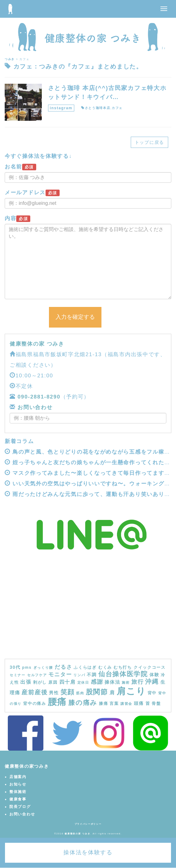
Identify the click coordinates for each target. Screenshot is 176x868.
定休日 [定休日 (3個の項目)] (83, 682)
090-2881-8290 (39, 397)
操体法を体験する (88, 852)
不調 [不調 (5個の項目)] (92, 675)
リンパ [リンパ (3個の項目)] (79, 675)
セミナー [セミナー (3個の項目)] (18, 675)
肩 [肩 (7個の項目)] (112, 692)
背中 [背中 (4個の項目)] (152, 693)
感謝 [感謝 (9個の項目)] (97, 682)
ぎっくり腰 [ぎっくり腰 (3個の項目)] (43, 668)
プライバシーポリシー (88, 824)
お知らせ (18, 784)
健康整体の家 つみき (37, 344)
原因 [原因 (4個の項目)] (53, 682)
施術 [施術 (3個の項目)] (126, 682)
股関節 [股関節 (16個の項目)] (97, 692)
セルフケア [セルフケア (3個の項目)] (37, 675)
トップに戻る (149, 142)
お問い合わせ (34, 407)
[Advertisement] (88, 612)
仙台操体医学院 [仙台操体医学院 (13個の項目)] (123, 674)
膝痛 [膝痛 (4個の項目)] (103, 704)
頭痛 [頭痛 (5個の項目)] (139, 703)
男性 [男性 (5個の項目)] (54, 693)
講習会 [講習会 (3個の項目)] (126, 704)
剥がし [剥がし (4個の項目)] (40, 682)
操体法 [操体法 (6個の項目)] (112, 682)
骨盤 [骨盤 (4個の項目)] (156, 704)
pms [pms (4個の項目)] (27, 668)
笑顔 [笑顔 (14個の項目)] (68, 692)
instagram (61, 108)
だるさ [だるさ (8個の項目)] (63, 667)
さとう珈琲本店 (98, 108)
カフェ (117, 108)
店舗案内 (18, 777)
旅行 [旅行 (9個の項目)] (137, 682)
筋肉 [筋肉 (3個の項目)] (80, 693)
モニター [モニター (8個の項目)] (60, 674)
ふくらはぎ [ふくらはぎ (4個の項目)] (85, 668)
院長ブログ (20, 807)
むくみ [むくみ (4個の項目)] (105, 668)
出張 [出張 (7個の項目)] (26, 682)
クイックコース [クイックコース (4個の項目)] (150, 668)
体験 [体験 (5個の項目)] (154, 675)
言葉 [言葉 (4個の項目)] (114, 704)
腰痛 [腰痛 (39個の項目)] (57, 702)
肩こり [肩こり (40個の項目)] (131, 691)
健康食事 (18, 799)
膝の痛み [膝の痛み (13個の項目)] (83, 703)
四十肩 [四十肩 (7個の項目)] (68, 682)
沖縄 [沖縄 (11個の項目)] (152, 682)
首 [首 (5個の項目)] (148, 703)
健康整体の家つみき (27, 766)
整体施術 (18, 792)
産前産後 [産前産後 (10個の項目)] (34, 692)
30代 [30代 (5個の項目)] (15, 667)
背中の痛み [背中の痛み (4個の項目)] (35, 704)
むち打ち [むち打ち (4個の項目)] (123, 668)
